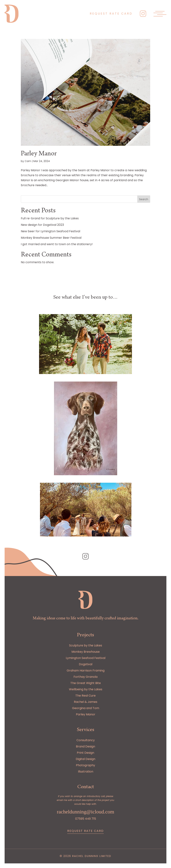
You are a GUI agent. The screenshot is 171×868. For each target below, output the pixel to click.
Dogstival (86, 664)
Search (144, 199)
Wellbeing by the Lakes (86, 689)
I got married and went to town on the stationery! (57, 244)
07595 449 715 (86, 819)
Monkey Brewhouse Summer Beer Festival (51, 238)
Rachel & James (86, 702)
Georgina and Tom (86, 708)
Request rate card (111, 14)
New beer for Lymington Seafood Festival (50, 231)
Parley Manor (39, 154)
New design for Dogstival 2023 (42, 225)
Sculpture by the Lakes (86, 645)
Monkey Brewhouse (86, 652)
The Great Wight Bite (86, 683)
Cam (28, 161)
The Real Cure (85, 696)
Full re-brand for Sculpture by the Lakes (50, 218)
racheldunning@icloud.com (85, 812)
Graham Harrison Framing (86, 670)
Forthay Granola (85, 677)
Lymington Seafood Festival (86, 658)
